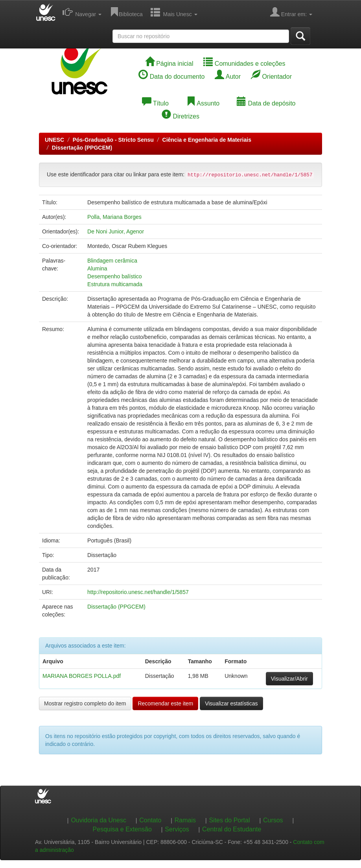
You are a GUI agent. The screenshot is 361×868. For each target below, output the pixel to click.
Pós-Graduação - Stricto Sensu (113, 140)
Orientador (271, 77)
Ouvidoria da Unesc (99, 820)
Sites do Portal (229, 820)
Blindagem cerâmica (112, 261)
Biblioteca (126, 12)
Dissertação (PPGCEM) (82, 148)
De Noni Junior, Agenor (116, 231)
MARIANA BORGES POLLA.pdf (82, 676)
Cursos (273, 820)
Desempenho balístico (115, 276)
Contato (150, 820)
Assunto (203, 103)
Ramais (185, 820)
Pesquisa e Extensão (122, 829)
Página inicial (169, 64)
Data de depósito (266, 103)
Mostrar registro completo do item (85, 703)
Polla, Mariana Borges (114, 217)
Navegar (82, 12)
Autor (228, 77)
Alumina (97, 268)
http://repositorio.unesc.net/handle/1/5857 (138, 592)
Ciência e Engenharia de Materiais (207, 140)
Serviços (177, 829)
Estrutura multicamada (115, 284)
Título (155, 103)
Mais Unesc (174, 12)
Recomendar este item (165, 703)
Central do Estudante (232, 829)
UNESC (54, 140)
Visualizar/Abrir (289, 679)
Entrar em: (291, 12)
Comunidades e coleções (244, 64)
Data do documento (171, 77)
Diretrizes (180, 116)
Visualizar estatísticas (231, 703)
